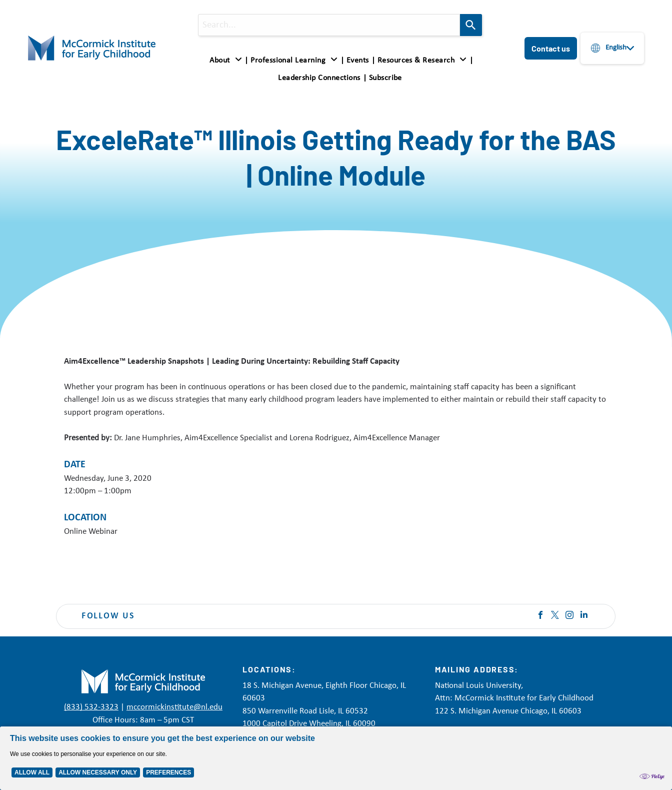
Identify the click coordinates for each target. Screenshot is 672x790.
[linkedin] (584, 616)
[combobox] (329, 25)
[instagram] (569, 616)
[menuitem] (227, 61)
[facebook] (540, 616)
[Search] (471, 25)
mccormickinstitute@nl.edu (174, 707)
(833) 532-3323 (91, 707)
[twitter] (555, 616)
